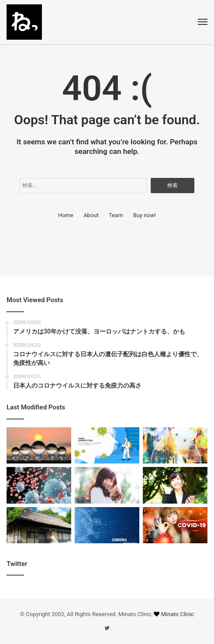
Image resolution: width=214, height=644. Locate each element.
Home (66, 215)
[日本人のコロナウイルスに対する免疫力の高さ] (175, 445)
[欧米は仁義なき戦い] (39, 445)
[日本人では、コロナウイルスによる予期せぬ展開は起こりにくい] (107, 485)
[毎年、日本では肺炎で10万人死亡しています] (175, 485)
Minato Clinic (178, 614)
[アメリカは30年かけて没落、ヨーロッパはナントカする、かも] (107, 445)
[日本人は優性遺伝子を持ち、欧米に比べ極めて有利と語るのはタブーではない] (107, 525)
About (91, 215)
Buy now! (145, 215)
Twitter (17, 564)
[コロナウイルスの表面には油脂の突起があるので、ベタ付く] (39, 485)
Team (116, 215)
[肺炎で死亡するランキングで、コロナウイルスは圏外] (175, 525)
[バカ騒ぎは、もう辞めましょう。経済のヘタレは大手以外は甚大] (39, 525)
